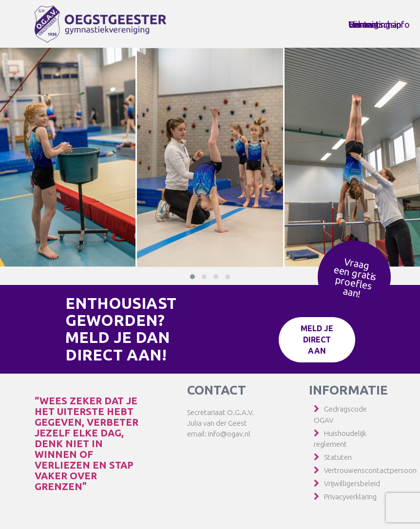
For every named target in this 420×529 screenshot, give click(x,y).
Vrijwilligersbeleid (352, 483)
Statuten (338, 457)
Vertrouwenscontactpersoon (370, 470)
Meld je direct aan (317, 340)
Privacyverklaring (350, 497)
